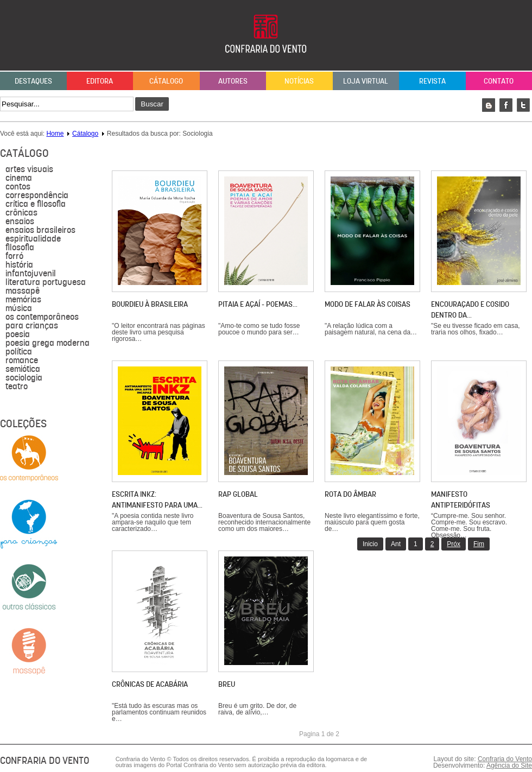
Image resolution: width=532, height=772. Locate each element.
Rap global (238, 494)
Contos (18, 187)
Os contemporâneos (42, 317)
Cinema (19, 178)
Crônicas (21, 213)
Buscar (152, 104)
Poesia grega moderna (47, 343)
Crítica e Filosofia (36, 204)
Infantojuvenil (31, 274)
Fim (479, 544)
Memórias (23, 300)
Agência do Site (509, 765)
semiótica (23, 369)
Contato (499, 81)
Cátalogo (166, 81)
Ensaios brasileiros (40, 230)
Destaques (33, 81)
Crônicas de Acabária (150, 684)
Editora (100, 81)
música (19, 308)
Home (55, 134)
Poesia (18, 334)
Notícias (299, 81)
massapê (23, 291)
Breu (227, 684)
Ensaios (20, 222)
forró (14, 256)
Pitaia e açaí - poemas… (258, 304)
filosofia (20, 248)
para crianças (32, 326)
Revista (432, 81)
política (19, 352)
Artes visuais (29, 169)
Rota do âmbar (350, 494)
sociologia (24, 378)
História (19, 265)
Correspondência (37, 195)
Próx (454, 544)
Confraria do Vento (505, 759)
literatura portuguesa (46, 282)
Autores (233, 81)
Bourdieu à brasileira (150, 304)
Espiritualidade (33, 239)
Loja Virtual (366, 81)
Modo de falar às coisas (368, 304)
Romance (22, 360)
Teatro (17, 387)
